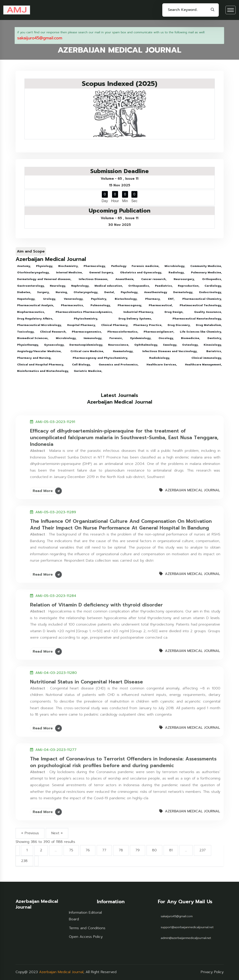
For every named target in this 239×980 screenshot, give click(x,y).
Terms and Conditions (87, 928)
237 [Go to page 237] (203, 850)
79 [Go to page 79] (138, 850)
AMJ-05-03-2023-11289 (56, 510)
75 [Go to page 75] (71, 850)
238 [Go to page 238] (24, 861)
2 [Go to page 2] (41, 850)
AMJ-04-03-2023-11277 (56, 747)
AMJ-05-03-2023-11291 (55, 419)
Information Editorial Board (85, 916)
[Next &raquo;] (36, 861)
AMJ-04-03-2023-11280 (56, 670)
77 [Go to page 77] (104, 850)
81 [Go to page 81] (171, 850)
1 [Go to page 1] (27, 850)
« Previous (30, 833)
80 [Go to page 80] (154, 850)
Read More (47, 488)
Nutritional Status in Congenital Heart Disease (86, 679)
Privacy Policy (212, 972)
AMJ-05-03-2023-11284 (56, 593)
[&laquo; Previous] (18, 850)
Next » (57, 833)
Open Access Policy (86, 937)
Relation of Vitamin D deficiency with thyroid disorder (96, 602)
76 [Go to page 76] (88, 850)
